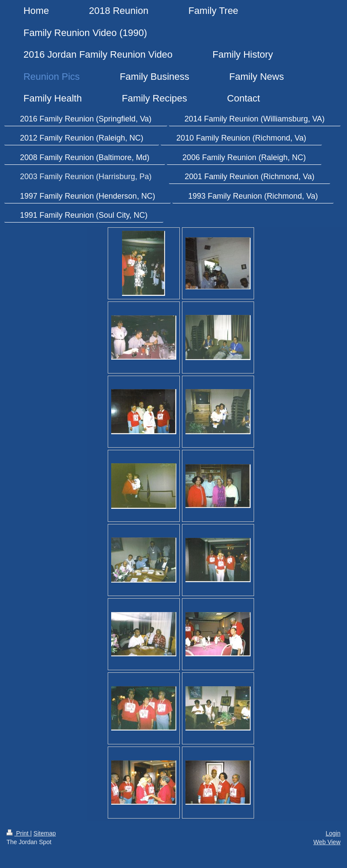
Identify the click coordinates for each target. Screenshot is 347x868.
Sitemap (45, 833)
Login (333, 833)
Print (18, 833)
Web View (327, 842)
